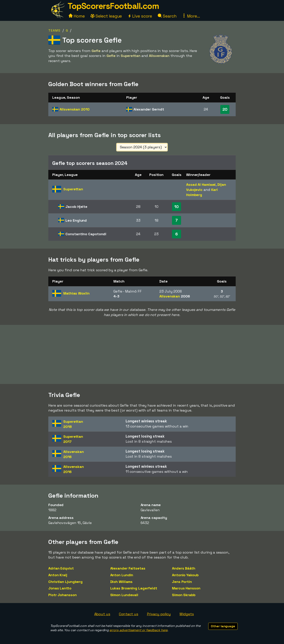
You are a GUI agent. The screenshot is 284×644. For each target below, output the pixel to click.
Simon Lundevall (124, 595)
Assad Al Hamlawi (201, 184)
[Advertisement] (142, 354)
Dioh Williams (121, 582)
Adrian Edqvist (61, 568)
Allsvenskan (74, 109)
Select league (106, 16)
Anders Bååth (184, 568)
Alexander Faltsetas (128, 568)
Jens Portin (182, 582)
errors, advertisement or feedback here (138, 630)
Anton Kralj (58, 575)
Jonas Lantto (60, 588)
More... (191, 16)
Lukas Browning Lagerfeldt (134, 588)
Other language (223, 626)
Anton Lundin (122, 575)
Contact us (129, 614)
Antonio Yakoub (185, 575)
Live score (140, 16)
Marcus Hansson (186, 588)
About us (102, 614)
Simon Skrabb (184, 595)
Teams (54, 30)
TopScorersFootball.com (113, 6)
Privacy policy (159, 614)
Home (77, 16)
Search (167, 16)
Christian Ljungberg (65, 582)
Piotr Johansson (63, 595)
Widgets (187, 614)
